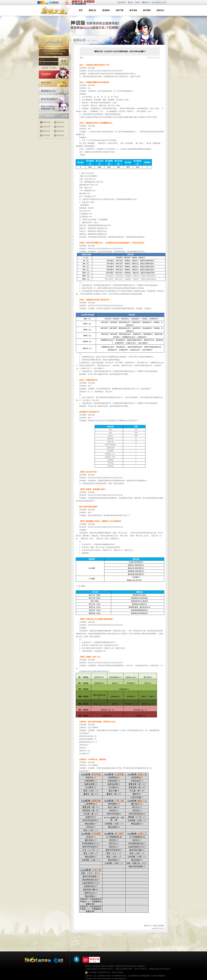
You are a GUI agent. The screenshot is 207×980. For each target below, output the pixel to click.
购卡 (132, 2)
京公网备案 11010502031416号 (99, 972)
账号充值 (133, 10)
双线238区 (61, 135)
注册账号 (123, 2)
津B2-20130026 (117, 972)
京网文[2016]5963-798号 (124, 969)
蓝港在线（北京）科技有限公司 (96, 976)
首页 (81, 10)
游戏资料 (106, 10)
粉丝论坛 (160, 10)
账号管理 (147, 10)
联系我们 (111, 966)
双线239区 (47, 135)
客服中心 (147, 2)
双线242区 (61, 127)
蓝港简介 (88, 966)
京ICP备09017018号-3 (105, 969)
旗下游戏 (96, 966)
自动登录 (45, 68)
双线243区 (47, 127)
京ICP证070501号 (140, 969)
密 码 (42, 64)
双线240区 (61, 131)
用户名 (42, 60)
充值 (138, 2)
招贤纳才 (103, 966)
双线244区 (61, 122)
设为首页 (134, 966)
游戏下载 (120, 10)
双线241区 (47, 131)
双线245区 (47, 122)
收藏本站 (142, 966)
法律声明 (119, 966)
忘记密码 (53, 68)
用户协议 (126, 966)
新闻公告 (92, 10)
